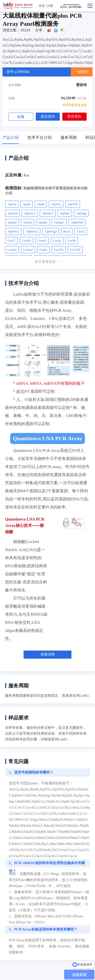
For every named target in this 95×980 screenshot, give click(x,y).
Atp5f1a (56, 204)
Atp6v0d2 (77, 222)
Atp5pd (12, 222)
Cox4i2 (42, 241)
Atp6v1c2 (13, 231)
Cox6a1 (12, 250)
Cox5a (57, 241)
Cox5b (72, 241)
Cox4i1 (26, 241)
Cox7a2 (59, 250)
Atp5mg (81, 213)
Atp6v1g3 (51, 231)
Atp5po (43, 222)
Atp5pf (27, 222)
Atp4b (41, 204)
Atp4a (26, 204)
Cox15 (81, 231)
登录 (42, 6)
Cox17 (11, 241)
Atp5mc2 (30, 213)
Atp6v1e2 (32, 231)
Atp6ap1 (59, 222)
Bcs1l (67, 231)
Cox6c (43, 250)
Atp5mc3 (48, 213)
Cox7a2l (75, 250)
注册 (50, 6)
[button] (89, 6)
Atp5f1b (73, 204)
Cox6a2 (28, 250)
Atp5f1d (12, 213)
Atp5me (65, 213)
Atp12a (12, 204)
